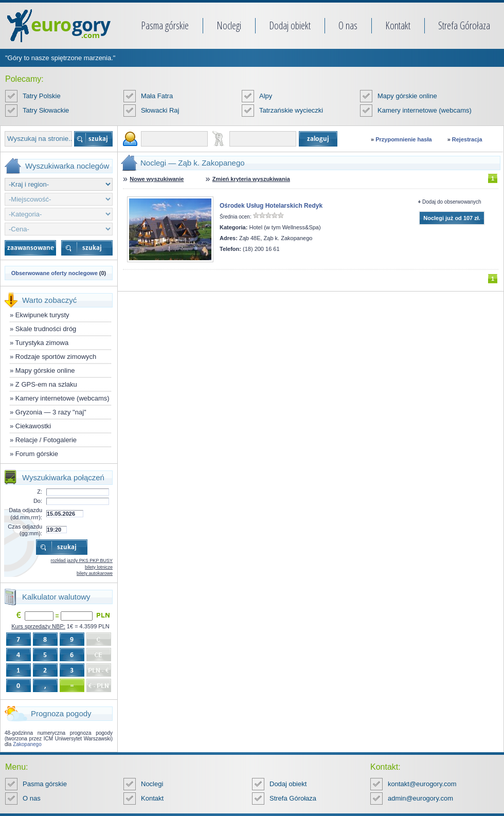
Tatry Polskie (42, 96)
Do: (38, 501)
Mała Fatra (157, 96)
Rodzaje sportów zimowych (56, 357)
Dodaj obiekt (290, 25)
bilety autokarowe (95, 573)
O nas (348, 25)
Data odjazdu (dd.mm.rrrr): (25, 513)
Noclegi (229, 25)
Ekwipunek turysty (42, 315)
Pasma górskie (165, 25)
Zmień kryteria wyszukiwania (251, 179)
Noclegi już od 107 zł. (452, 218)
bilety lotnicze (99, 567)
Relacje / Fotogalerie (46, 440)
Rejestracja (467, 139)
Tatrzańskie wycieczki (291, 110)
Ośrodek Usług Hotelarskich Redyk (271, 206)
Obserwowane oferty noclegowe (55, 273)
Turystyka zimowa (42, 343)
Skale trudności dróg (46, 329)
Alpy (266, 96)
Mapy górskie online (407, 96)
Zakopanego (27, 744)
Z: (40, 492)
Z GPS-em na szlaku (46, 384)
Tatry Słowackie (46, 110)
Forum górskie (37, 454)
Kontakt (398, 25)
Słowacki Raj (160, 110)
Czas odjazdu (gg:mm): (25, 530)
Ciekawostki (33, 426)
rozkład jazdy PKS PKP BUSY (82, 560)
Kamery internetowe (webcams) (425, 110)
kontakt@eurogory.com (422, 784)
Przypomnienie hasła (403, 139)
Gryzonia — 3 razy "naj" (51, 412)
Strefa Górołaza (464, 25)
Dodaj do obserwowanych (452, 202)
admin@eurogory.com (420, 798)
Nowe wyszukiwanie (157, 179)
